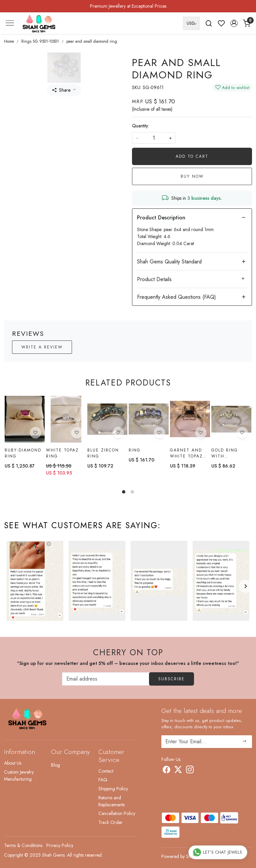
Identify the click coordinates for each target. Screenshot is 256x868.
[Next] (245, 586)
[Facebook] (166, 771)
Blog (55, 765)
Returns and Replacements (111, 801)
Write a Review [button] (42, 347)
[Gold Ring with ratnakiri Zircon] (231, 421)
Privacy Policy (60, 845)
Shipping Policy (113, 789)
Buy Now (192, 176)
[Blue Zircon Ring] (107, 419)
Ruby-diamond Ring (23, 453)
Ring (135, 450)
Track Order (110, 822)
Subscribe (171, 679)
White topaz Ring (62, 453)
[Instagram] (190, 771)
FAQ (103, 780)
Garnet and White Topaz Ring (186, 454)
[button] (234, 23)
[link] (209, 23)
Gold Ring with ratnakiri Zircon (225, 456)
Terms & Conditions (23, 845)
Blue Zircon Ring (103, 453)
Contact (106, 771)
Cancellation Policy (117, 813)
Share (61, 90)
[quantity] (154, 138)
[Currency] (191, 23)
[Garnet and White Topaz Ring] (190, 420)
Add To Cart (192, 156)
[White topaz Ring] (66, 419)
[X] (178, 771)
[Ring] (149, 419)
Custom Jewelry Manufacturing (19, 775)
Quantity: (140, 126)
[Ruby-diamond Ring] (25, 419)
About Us (13, 763)
